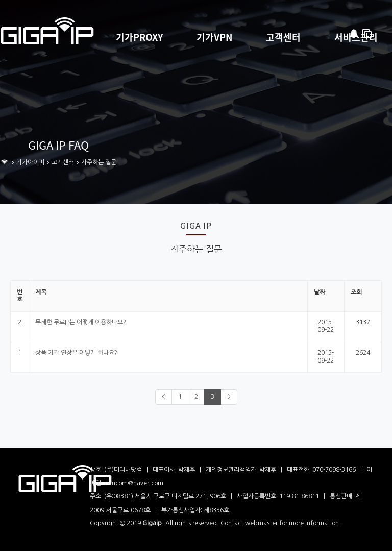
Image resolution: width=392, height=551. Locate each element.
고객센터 (283, 37)
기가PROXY (139, 37)
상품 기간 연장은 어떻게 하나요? (76, 353)
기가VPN (214, 37)
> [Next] (229, 397)
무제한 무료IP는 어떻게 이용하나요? (81, 322)
